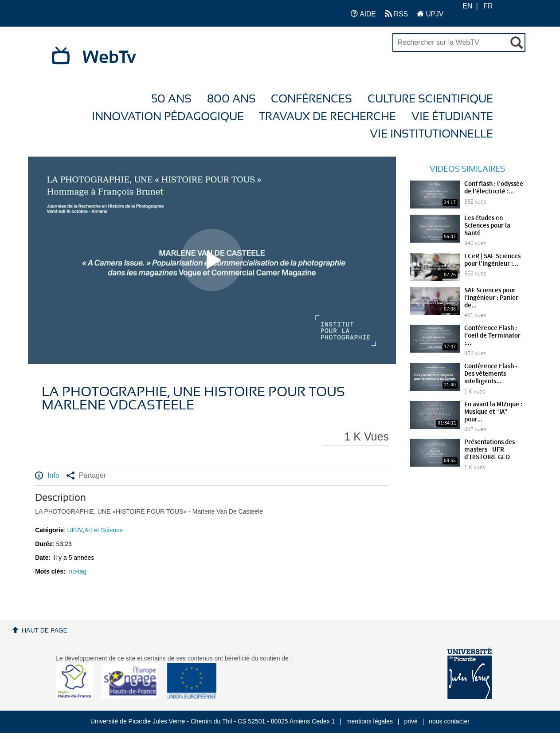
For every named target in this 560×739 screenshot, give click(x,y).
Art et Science (104, 530)
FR (488, 6)
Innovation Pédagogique (168, 117)
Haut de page (45, 630)
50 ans (171, 99)
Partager (86, 476)
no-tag (78, 571)
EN (467, 6)
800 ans (231, 99)
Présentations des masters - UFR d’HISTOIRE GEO (490, 450)
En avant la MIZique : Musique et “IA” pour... (493, 412)
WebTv (109, 58)
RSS (396, 14)
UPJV (430, 14)
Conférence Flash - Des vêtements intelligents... (491, 374)
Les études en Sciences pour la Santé (487, 226)
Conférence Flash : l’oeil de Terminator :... (492, 336)
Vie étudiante (452, 117)
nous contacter (449, 721)
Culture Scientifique (430, 99)
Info (47, 476)
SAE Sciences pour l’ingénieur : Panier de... (491, 298)
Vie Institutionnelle (431, 134)
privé (411, 721)
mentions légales (370, 721)
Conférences (311, 99)
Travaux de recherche (327, 117)
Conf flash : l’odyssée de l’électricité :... (494, 188)
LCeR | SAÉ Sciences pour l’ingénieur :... (492, 260)
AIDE (363, 14)
